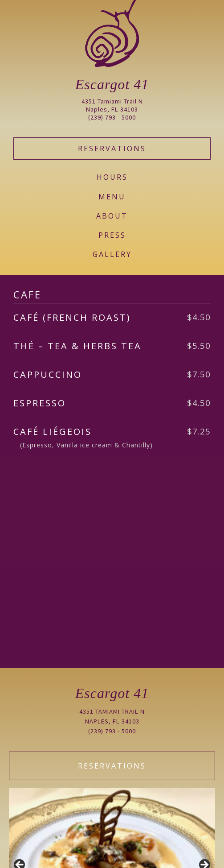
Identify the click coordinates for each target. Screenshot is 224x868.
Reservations (112, 149)
